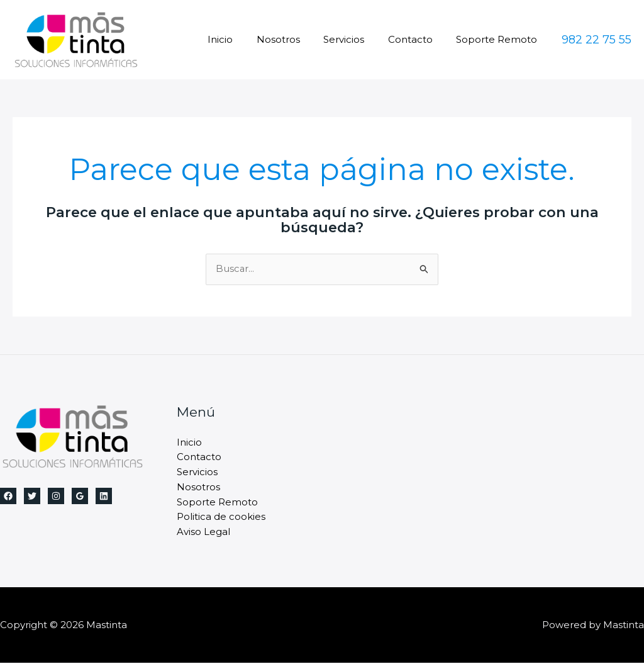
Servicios (356, 39)
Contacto (417, 39)
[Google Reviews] (80, 496)
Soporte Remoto (499, 39)
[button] (597, 40)
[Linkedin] (104, 496)
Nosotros (295, 39)
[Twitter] (32, 496)
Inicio (241, 39)
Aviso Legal (203, 533)
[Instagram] (56, 496)
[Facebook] (8, 496)
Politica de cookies (221, 518)
